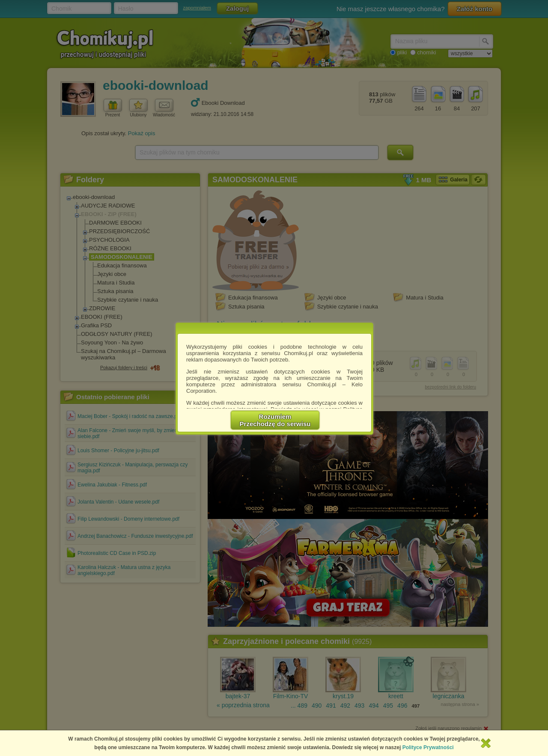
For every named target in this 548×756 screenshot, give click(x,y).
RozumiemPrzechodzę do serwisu (275, 420)
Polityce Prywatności (428, 747)
